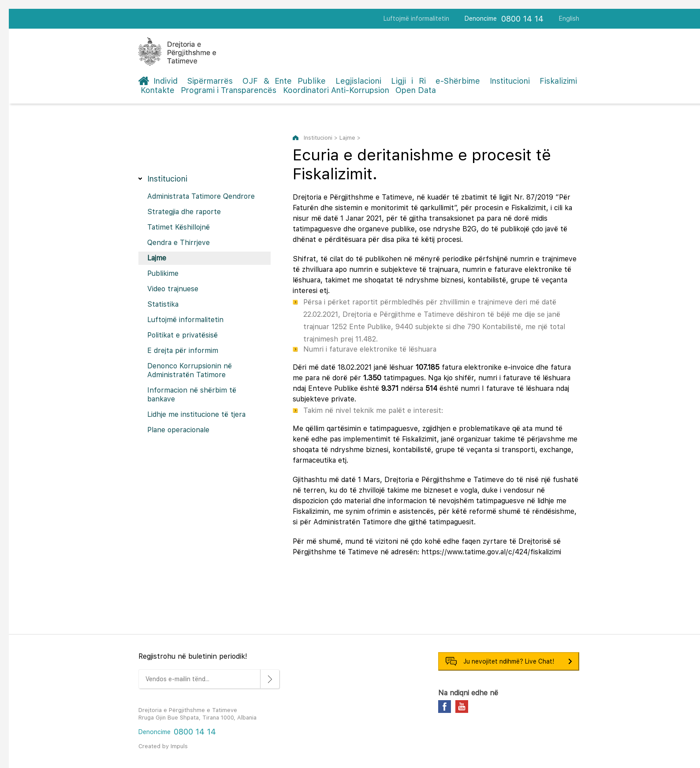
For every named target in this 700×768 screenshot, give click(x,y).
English (569, 19)
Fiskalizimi (558, 81)
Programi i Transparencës (229, 90)
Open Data (416, 90)
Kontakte (158, 90)
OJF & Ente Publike (284, 81)
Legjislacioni (358, 81)
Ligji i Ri (408, 81)
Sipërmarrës (210, 81)
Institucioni (510, 81)
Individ (166, 81)
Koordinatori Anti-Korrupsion (336, 90)
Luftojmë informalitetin (416, 19)
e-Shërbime (458, 81)
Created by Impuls (163, 746)
